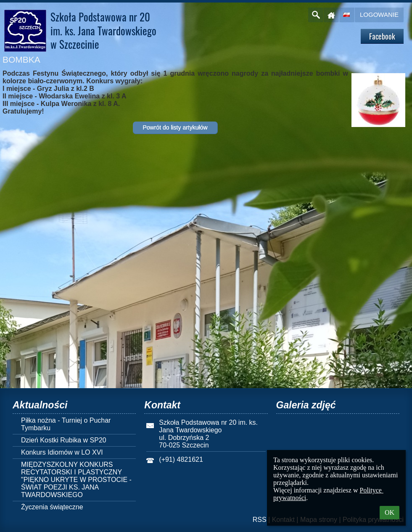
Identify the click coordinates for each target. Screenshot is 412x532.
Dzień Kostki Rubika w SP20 (64, 440)
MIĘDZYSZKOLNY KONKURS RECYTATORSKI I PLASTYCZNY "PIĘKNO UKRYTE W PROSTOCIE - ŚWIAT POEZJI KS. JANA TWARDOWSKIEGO (76, 480)
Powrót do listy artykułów (175, 127)
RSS (260, 520)
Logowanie (379, 15)
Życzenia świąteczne (52, 507)
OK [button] (390, 512)
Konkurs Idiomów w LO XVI (62, 452)
